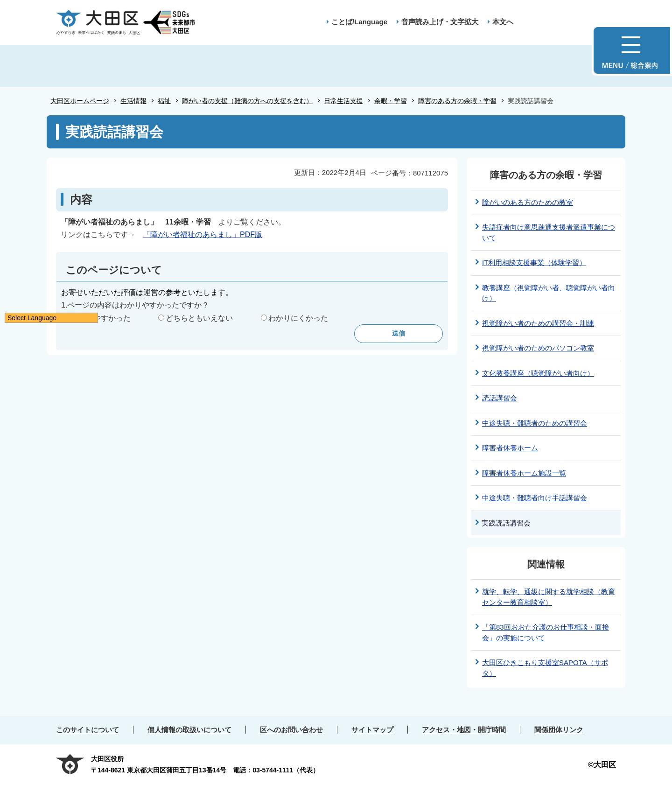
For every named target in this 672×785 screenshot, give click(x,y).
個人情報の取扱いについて (189, 730)
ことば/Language (359, 22)
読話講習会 (500, 398)
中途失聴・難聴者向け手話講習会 (535, 498)
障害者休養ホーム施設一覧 (524, 473)
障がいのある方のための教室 (528, 202)
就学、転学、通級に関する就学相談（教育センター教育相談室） (549, 597)
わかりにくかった (298, 318)
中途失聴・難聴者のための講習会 (535, 423)
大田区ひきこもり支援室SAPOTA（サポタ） (545, 668)
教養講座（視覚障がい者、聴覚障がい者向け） (549, 293)
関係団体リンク (559, 730)
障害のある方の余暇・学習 (457, 101)
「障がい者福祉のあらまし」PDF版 (203, 235)
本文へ (503, 22)
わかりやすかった (101, 318)
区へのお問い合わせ (291, 730)
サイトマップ (372, 730)
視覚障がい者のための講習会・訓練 (538, 323)
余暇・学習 (391, 101)
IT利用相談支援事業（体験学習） (534, 263)
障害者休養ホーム (510, 448)
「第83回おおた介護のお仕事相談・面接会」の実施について (546, 632)
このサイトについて (87, 730)
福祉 (164, 101)
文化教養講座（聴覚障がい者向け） (538, 373)
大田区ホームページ (80, 101)
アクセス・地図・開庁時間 (464, 730)
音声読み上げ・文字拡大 (440, 22)
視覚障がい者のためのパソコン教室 (538, 348)
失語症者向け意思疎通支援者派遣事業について (549, 232)
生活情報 (133, 101)
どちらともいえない (199, 318)
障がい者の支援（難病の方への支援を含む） (247, 101)
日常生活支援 (343, 101)
